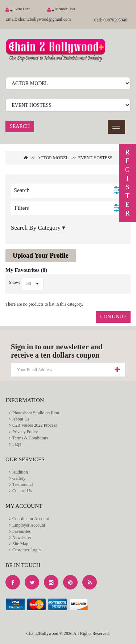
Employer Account (29, 525)
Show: (15, 282)
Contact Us (22, 491)
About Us (21, 419)
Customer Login (26, 550)
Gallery (19, 478)
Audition (20, 472)
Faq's (17, 444)
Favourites (22, 531)
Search (20, 126)
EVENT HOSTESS (95, 158)
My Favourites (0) (26, 270)
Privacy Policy (25, 432)
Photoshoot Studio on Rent (36, 413)
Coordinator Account (31, 519)
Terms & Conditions (30, 438)
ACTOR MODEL (53, 158)
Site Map (20, 544)
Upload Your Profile (41, 255)
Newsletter (22, 538)
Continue (113, 317)
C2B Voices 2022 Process (35, 425)
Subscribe (117, 370)
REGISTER (127, 183)
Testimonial (22, 484)
